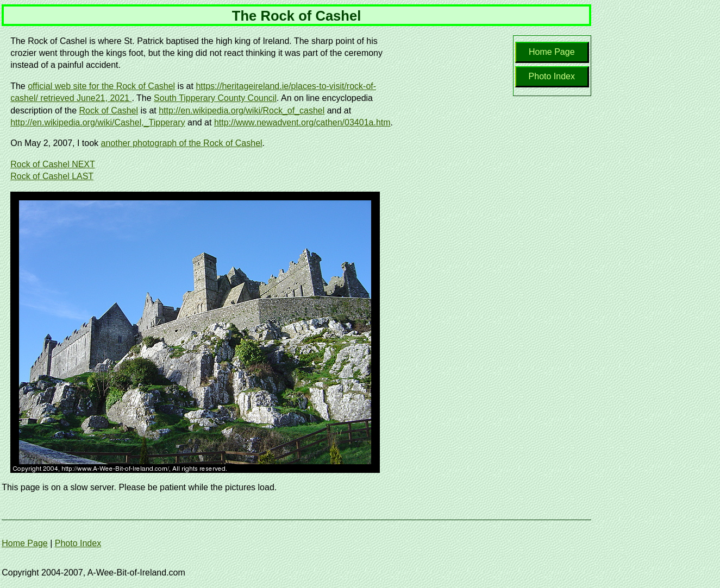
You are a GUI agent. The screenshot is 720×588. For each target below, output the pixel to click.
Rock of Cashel (108, 110)
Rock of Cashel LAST (52, 176)
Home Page (552, 52)
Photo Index (552, 76)
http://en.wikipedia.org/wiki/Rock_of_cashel (242, 110)
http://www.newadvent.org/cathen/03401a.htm (302, 122)
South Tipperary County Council (215, 98)
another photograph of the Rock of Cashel (182, 143)
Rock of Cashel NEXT (53, 164)
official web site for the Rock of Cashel (101, 86)
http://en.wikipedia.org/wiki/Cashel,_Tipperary (98, 122)
